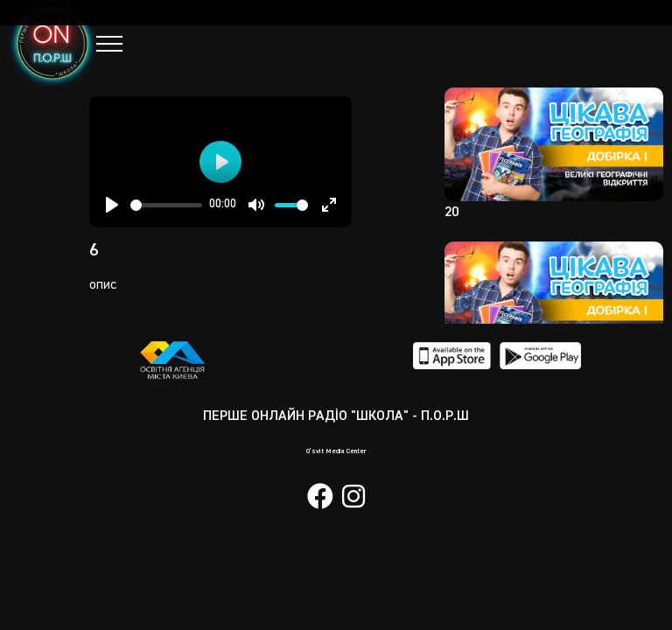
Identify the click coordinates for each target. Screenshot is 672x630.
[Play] (112, 205)
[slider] (167, 205)
